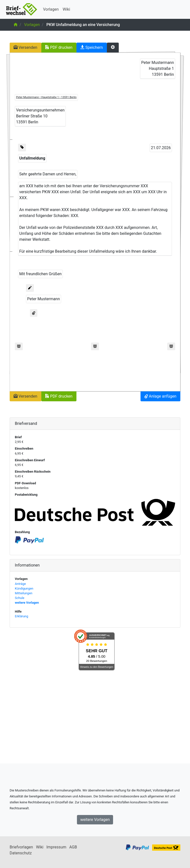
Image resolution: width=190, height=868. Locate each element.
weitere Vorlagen (27, 603)
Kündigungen (24, 588)
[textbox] (158, 69)
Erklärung (22, 616)
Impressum (56, 847)
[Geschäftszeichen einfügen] (22, 148)
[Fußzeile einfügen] (19, 346)
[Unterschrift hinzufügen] (30, 288)
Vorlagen (51, 9)
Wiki (66, 9)
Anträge (20, 584)
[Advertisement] (95, 717)
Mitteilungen (24, 593)
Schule (20, 598)
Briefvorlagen (21, 847)
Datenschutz (21, 853)
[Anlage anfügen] (34, 313)
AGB (73, 847)
